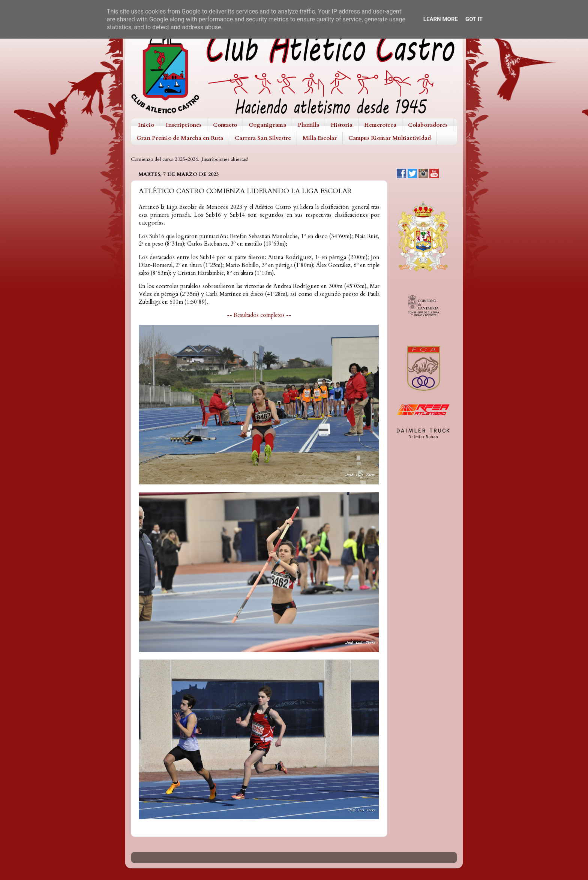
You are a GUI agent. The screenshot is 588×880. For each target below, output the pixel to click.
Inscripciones (184, 125)
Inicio (146, 125)
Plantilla (308, 125)
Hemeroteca (380, 125)
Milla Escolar (320, 138)
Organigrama (267, 125)
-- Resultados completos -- (259, 315)
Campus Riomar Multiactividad (390, 138)
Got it (474, 19)
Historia (342, 125)
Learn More (441, 19)
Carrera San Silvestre (263, 138)
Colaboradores (428, 125)
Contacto (225, 125)
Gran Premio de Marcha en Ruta (180, 138)
